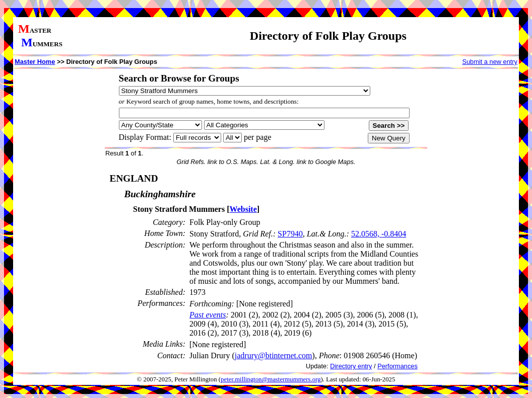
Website (243, 209)
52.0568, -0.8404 (379, 234)
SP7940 (290, 234)
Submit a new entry (490, 62)
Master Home (35, 62)
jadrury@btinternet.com (274, 355)
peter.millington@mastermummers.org (271, 379)
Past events (208, 315)
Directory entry (351, 366)
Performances (397, 366)
